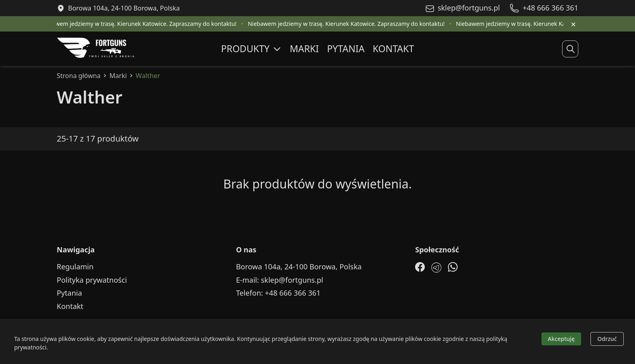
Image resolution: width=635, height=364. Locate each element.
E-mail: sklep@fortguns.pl (280, 280)
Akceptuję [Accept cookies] (561, 339)
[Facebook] (420, 267)
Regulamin (75, 267)
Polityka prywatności (92, 280)
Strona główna (79, 76)
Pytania (346, 49)
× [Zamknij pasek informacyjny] (573, 24)
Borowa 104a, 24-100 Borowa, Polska (299, 267)
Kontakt (393, 49)
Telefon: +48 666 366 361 (278, 293)
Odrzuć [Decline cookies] (607, 339)
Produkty (251, 49)
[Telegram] (436, 268)
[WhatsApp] (453, 267)
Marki (305, 49)
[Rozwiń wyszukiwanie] (571, 49)
